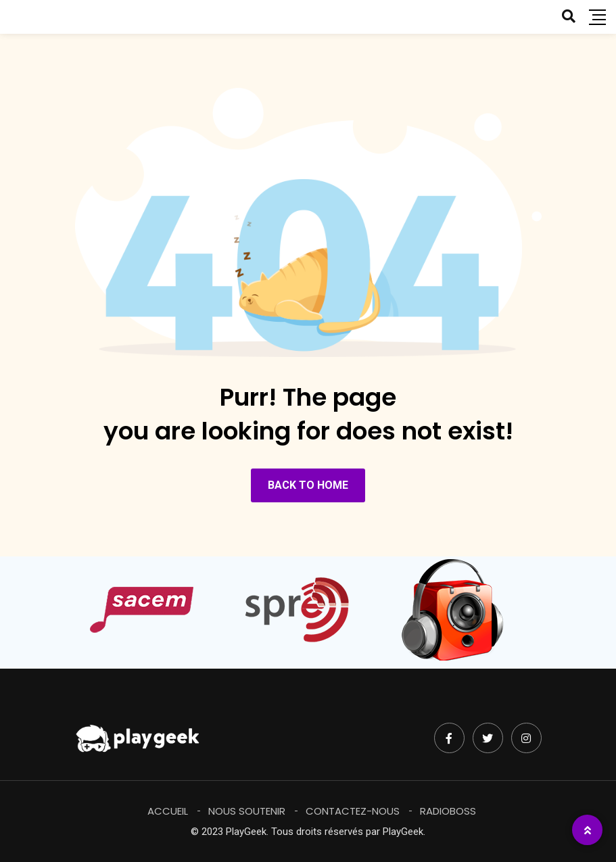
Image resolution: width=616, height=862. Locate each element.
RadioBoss (448, 811)
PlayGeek (403, 832)
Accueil (168, 811)
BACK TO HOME (308, 485)
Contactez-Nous (353, 811)
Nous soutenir (247, 811)
